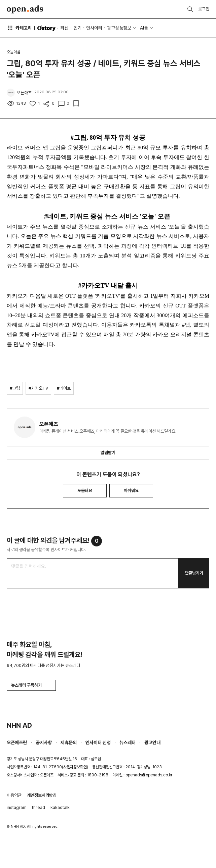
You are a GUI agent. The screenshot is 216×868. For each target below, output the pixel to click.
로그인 (204, 9)
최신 (64, 28)
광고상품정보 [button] (119, 28)
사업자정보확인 (75, 767)
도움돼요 (85, 491)
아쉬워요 (131, 491)
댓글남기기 (194, 573)
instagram (17, 807)
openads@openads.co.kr (149, 775)
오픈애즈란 (17, 742)
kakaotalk (60, 807)
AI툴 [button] (144, 28)
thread (39, 807)
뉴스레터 (128, 742)
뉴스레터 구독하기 (31, 685)
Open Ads (25, 9)
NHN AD (19, 725)
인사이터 (94, 28)
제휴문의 (69, 742)
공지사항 (44, 742)
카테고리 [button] (19, 28)
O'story (46, 28)
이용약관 (14, 795)
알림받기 (108, 453)
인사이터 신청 (98, 742)
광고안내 (152, 742)
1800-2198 (98, 775)
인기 (77, 28)
